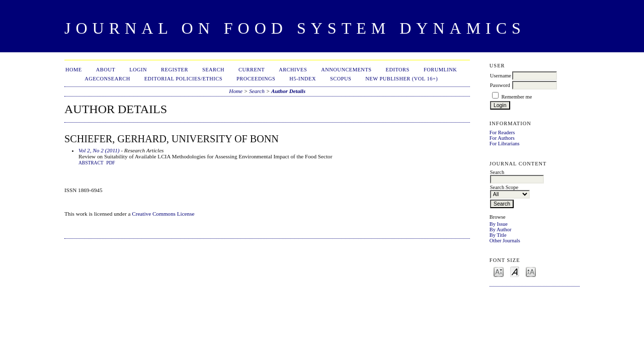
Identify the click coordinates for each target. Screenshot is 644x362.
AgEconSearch (107, 79)
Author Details (288, 91)
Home (74, 70)
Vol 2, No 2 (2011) (99, 150)
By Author (501, 230)
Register (175, 70)
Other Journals (505, 241)
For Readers (502, 132)
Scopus (341, 79)
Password (500, 85)
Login (138, 70)
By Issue (499, 224)
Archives (293, 70)
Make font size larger (531, 271)
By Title (498, 235)
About (106, 70)
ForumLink (440, 70)
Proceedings (256, 79)
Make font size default (515, 271)
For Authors (502, 138)
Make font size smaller (499, 271)
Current (252, 70)
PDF (110, 163)
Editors (398, 70)
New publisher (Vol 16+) (401, 79)
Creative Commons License (163, 214)
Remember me (516, 97)
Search (213, 70)
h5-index (303, 79)
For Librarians (505, 144)
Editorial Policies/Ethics (183, 79)
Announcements (346, 70)
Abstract (91, 163)
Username (501, 76)
